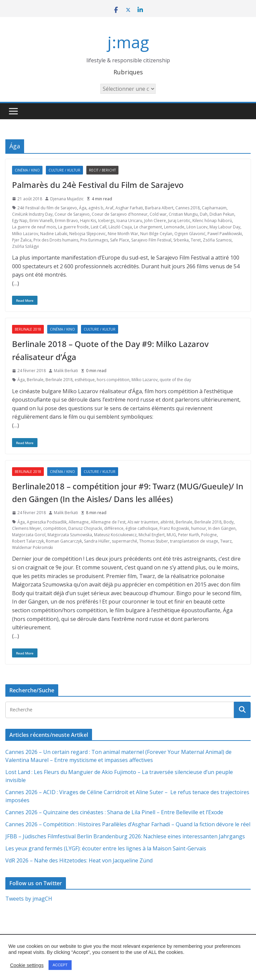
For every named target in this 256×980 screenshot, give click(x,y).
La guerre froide (73, 227)
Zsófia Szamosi (217, 240)
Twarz (226, 541)
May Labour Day (225, 227)
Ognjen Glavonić (190, 234)
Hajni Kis (88, 221)
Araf (109, 208)
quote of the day (175, 380)
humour (199, 528)
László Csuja (120, 227)
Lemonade (174, 227)
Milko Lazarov (25, 234)
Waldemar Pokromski (32, 547)
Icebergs (106, 221)
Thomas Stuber (154, 541)
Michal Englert (152, 535)
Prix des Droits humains (56, 240)
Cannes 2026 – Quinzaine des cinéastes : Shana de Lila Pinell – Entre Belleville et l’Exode (114, 812)
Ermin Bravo (66, 221)
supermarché (124, 541)
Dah (204, 214)
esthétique (85, 380)
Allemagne (79, 522)
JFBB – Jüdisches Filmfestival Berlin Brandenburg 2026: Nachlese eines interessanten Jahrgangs (125, 836)
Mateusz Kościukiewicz (115, 535)
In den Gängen (222, 528)
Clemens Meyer (27, 528)
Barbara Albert (159, 208)
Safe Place (120, 240)
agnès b (96, 208)
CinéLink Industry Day (32, 214)
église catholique (142, 528)
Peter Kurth (189, 535)
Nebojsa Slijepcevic (88, 234)
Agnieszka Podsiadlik (47, 522)
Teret (196, 240)
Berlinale (35, 380)
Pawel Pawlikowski (225, 234)
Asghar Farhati (129, 208)
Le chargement (148, 227)
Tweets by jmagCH (29, 899)
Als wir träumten (143, 522)
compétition (55, 528)
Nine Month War (123, 234)
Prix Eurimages (94, 240)
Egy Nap (20, 221)
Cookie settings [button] (27, 965)
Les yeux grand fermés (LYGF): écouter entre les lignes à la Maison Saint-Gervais (106, 848)
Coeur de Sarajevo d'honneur (120, 214)
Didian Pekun (222, 214)
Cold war (158, 214)
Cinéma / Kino (27, 170)
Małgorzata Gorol (29, 535)
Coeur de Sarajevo (72, 214)
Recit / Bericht (102, 170)
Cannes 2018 (188, 208)
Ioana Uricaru (129, 221)
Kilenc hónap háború (212, 221)
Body (229, 522)
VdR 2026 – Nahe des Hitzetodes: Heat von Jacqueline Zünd (79, 860)
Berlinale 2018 (28, 329)
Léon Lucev (197, 227)
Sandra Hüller (97, 541)
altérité (167, 522)
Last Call (99, 227)
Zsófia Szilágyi (25, 246)
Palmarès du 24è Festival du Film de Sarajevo (98, 185)
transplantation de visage (194, 541)
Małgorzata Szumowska (70, 535)
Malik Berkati (66, 371)
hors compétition (113, 380)
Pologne (209, 535)
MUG (171, 535)
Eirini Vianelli (41, 221)
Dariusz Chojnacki (85, 528)
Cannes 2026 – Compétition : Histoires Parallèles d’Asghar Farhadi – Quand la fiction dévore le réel (128, 824)
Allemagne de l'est (108, 522)
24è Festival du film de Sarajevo (47, 208)
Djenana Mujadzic (67, 199)
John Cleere (155, 221)
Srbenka (181, 240)
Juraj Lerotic (179, 221)
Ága (83, 208)
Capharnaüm (214, 208)
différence (114, 528)
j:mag (128, 42)
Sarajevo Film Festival (151, 240)
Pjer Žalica (22, 240)
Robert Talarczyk (28, 541)
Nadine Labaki (54, 234)
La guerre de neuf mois (34, 227)
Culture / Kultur (64, 170)
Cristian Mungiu (183, 214)
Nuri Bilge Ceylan (156, 234)
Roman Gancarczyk (64, 541)
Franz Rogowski (174, 528)
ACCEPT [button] (60, 965)
